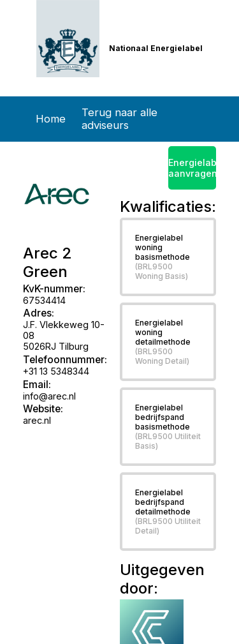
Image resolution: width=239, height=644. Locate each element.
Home (51, 119)
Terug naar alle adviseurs (119, 119)
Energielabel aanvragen (192, 168)
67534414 (44, 300)
